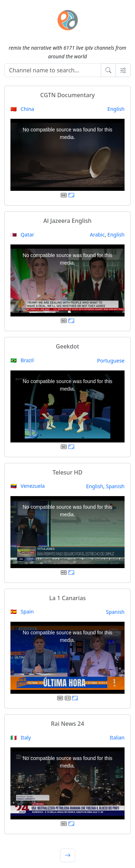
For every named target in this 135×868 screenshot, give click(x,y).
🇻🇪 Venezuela (28, 486)
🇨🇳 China (22, 109)
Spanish (115, 486)
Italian (117, 737)
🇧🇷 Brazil (22, 360)
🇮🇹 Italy (21, 737)
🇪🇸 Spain (22, 611)
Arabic (97, 235)
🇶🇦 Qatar (22, 235)
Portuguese (111, 361)
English (116, 109)
